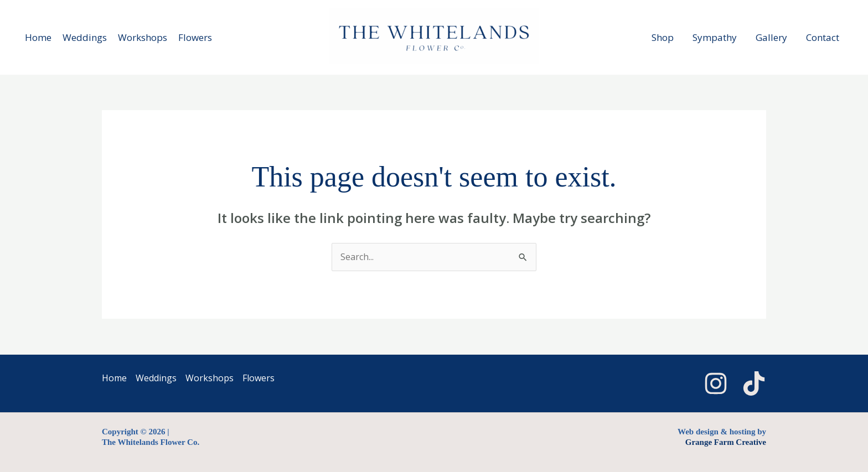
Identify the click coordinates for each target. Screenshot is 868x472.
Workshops (143, 37)
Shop (663, 37)
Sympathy (715, 37)
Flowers (195, 37)
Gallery (771, 37)
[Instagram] (716, 383)
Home (38, 37)
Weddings (85, 37)
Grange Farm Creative (726, 442)
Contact (823, 37)
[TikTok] (754, 383)
